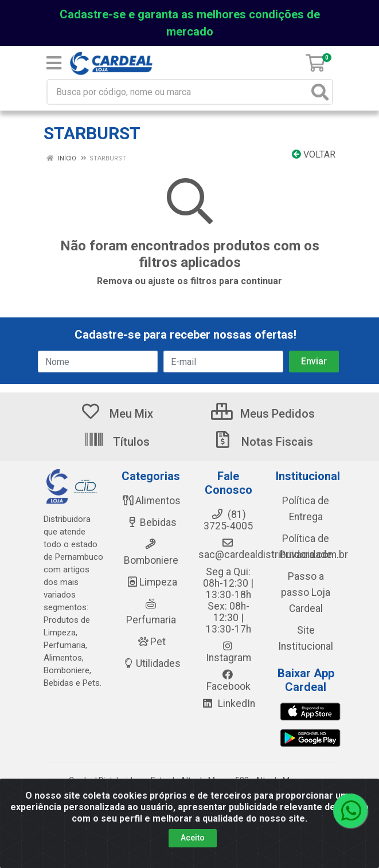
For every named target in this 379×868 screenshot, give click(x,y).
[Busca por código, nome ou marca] (178, 92)
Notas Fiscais (263, 442)
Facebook (228, 681)
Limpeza (151, 582)
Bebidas (151, 523)
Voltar (314, 154)
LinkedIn (228, 704)
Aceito (193, 838)
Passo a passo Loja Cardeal (306, 592)
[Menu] (54, 63)
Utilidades (151, 663)
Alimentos (151, 501)
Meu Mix (117, 414)
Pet (151, 642)
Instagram (228, 652)
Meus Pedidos (263, 414)
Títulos (117, 442)
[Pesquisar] (320, 92)
